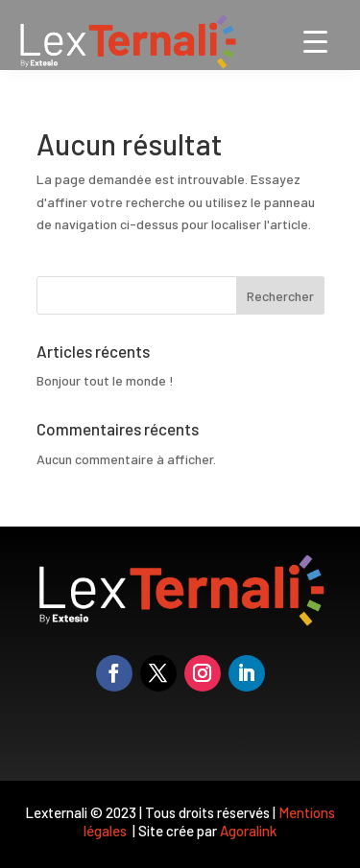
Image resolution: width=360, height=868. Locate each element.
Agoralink (248, 831)
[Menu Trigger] (315, 41)
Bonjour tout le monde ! (105, 380)
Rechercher (280, 296)
